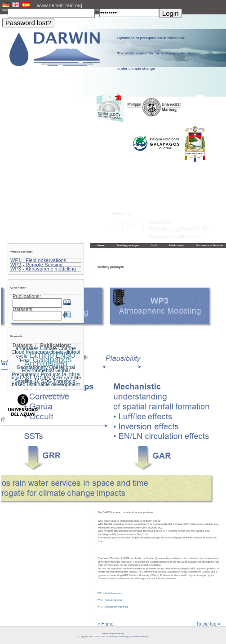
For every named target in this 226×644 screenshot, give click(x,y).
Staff (154, 245)
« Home (105, 624)
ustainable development (53, 384)
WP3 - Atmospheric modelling (113, 607)
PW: (97, 10)
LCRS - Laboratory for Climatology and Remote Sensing (124, 637)
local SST (22, 378)
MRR (57, 378)
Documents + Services (209, 245)
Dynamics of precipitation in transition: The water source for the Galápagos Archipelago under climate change (160, 53)
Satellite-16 (27, 381)
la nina (71, 374)
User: (5, 10)
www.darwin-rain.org (60, 5)
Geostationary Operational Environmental (46, 369)
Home (101, 245)
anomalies (27, 348)
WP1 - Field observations (111, 593)
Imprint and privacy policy (113, 633)
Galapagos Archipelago (48, 362)
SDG (46, 381)
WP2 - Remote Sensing (110, 600)
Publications (176, 245)
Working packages (128, 245)
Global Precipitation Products (41, 372)
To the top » (208, 624)
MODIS (41, 378)
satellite (73, 378)
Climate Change (58, 348)
